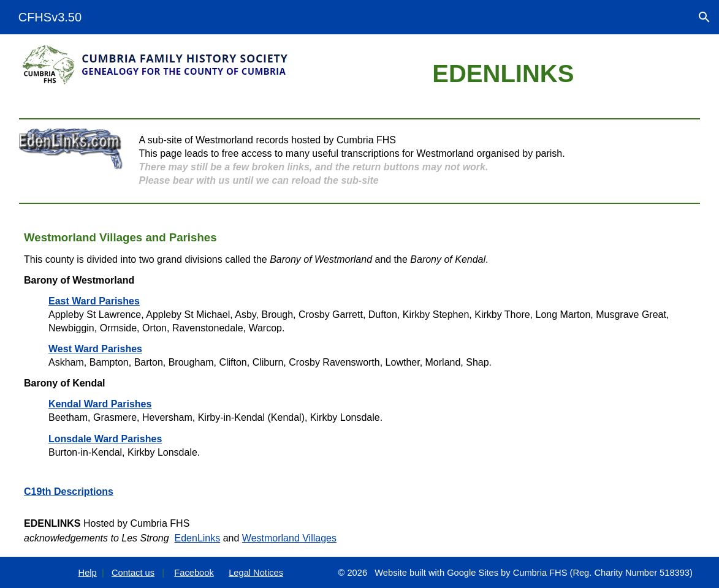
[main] (503, 73)
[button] (704, 17)
